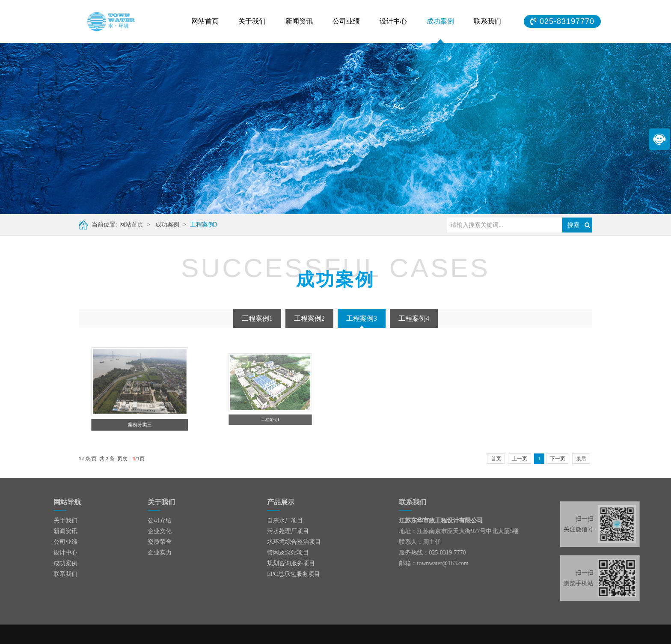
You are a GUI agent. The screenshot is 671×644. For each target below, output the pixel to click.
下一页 (558, 459)
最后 (581, 459)
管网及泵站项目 (288, 553)
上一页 (520, 459)
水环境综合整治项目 (294, 542)
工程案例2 (309, 318)
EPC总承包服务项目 (294, 574)
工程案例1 (257, 318)
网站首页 (205, 21)
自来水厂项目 (285, 520)
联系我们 (487, 21)
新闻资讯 (299, 21)
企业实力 (137, 553)
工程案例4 (414, 318)
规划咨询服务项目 (291, 563)
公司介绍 (137, 520)
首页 (496, 459)
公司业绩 (346, 21)
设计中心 (393, 21)
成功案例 (440, 21)
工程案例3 (203, 225)
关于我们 (252, 21)
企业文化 (137, 531)
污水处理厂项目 (288, 531)
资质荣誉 (137, 542)
